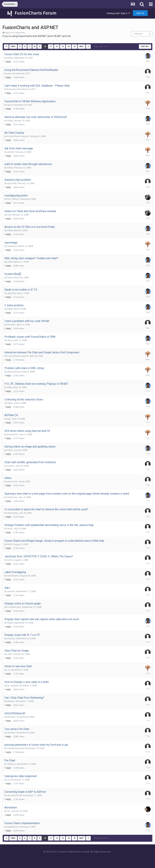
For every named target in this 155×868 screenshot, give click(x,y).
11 (51, 46)
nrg (9, 215)
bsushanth (12, 434)
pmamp (11, 638)
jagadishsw (13, 827)
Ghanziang (13, 513)
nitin (9, 73)
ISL (9, 811)
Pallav (10, 58)
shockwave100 (15, 795)
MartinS (11, 701)
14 (69, 46)
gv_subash (13, 686)
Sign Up (140, 13)
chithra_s (12, 764)
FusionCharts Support (18, 136)
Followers (138, 34)
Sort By (145, 46)
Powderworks (14, 607)
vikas (10, 340)
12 (57, 46)
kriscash (11, 89)
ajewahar (12, 293)
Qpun (10, 105)
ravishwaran (13, 576)
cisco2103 (12, 482)
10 (45, 46)
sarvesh (11, 591)
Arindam (11, 325)
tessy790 (12, 183)
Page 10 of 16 (101, 46)
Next (82, 46)
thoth (10, 529)
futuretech (12, 246)
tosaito (11, 466)
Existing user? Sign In (118, 13)
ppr (9, 419)
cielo (10, 654)
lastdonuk (12, 497)
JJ (8, 670)
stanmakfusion (15, 372)
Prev (13, 46)
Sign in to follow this (15, 33)
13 (63, 46)
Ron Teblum (13, 199)
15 (74, 46)
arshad (11, 152)
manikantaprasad (16, 748)
